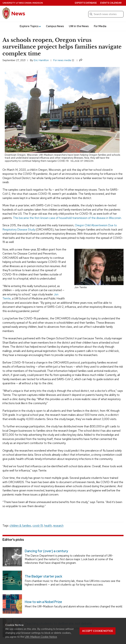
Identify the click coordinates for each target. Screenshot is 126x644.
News (18, 13)
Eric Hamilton (41, 60)
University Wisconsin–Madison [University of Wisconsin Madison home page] (23, 3)
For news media (64, 60)
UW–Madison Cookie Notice (41, 637)
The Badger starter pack (43, 577)
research (58, 526)
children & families (20, 526)
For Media (100, 26)
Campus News (55, 26)
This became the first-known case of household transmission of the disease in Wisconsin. (67, 218)
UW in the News (79, 26)
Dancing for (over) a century (46, 551)
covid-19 (38, 526)
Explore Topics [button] (30, 26)
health (48, 526)
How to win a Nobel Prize (43, 602)
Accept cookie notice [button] (98, 631)
